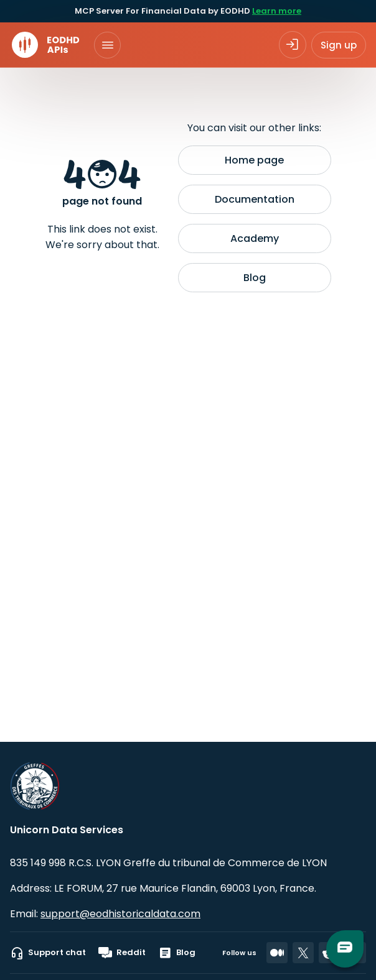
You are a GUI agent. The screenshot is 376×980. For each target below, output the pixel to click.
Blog (255, 278)
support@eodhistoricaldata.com (120, 914)
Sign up (339, 45)
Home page (254, 160)
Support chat (48, 953)
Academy (255, 238)
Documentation (255, 199)
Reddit (122, 953)
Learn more (277, 11)
